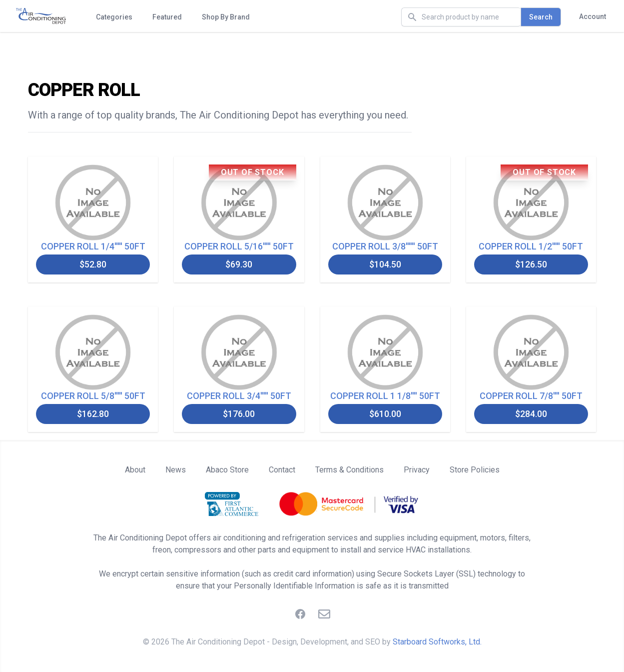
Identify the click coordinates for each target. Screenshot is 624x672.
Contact (282, 470)
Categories (114, 17)
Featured (167, 17)
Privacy (417, 470)
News (176, 470)
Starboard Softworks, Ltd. (437, 642)
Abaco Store (227, 470)
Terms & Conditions (349, 470)
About (135, 470)
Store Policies (475, 470)
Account (593, 16)
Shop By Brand (226, 17)
